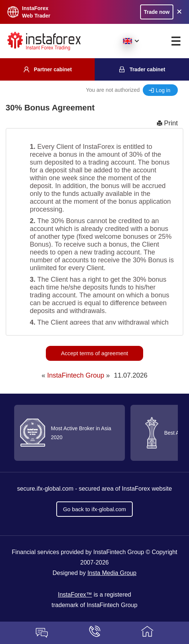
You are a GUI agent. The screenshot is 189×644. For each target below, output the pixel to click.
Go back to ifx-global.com (94, 509)
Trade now (157, 12)
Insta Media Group (112, 573)
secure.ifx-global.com (45, 489)
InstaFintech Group (75, 375)
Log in (163, 90)
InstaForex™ (75, 595)
